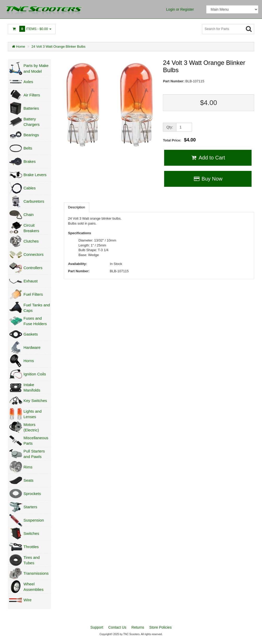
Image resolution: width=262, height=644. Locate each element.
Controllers (33, 268)
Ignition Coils (35, 374)
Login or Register (180, 9)
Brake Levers (35, 175)
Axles (28, 82)
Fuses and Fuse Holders (35, 321)
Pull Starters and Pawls (34, 454)
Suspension (34, 520)
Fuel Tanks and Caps (37, 308)
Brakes (30, 161)
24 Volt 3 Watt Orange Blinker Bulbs (59, 47)
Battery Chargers (32, 122)
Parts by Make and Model (36, 68)
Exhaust (31, 281)
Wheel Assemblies (34, 587)
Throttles (31, 547)
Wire (28, 600)
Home (19, 47)
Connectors (34, 254)
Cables (30, 188)
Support (97, 627)
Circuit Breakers (31, 228)
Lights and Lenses (32, 414)
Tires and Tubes (32, 560)
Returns (138, 627)
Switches (31, 533)
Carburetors (34, 201)
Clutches (31, 241)
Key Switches (35, 401)
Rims (28, 467)
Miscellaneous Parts (36, 441)
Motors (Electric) (31, 427)
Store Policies (160, 627)
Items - (32, 29)
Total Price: (179, 140)
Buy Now (208, 179)
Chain (29, 215)
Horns (29, 361)
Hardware (32, 347)
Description (77, 207)
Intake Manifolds (32, 387)
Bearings (31, 135)
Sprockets (32, 494)
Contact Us (117, 627)
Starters (30, 507)
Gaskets (31, 334)
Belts (28, 148)
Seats (28, 480)
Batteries (31, 108)
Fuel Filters (33, 294)
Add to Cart (208, 158)
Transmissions (36, 573)
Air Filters (32, 95)
